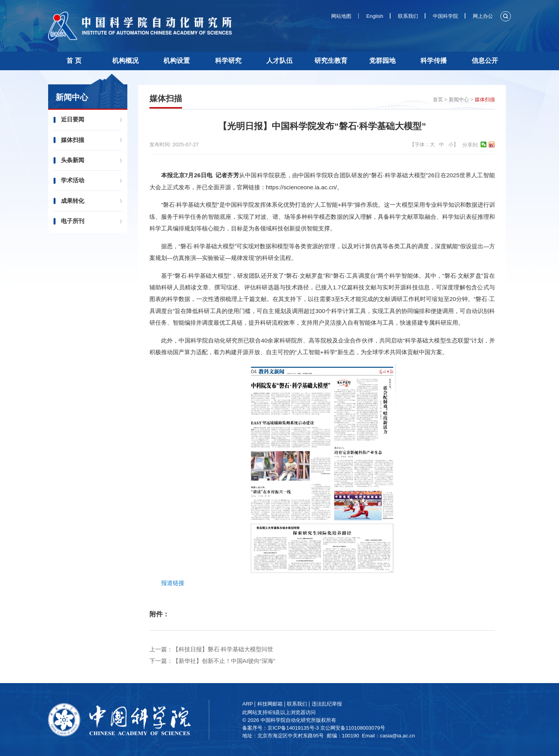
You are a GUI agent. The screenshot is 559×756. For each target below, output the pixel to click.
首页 (438, 99)
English (375, 16)
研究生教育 (331, 61)
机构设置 (177, 61)
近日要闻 (75, 119)
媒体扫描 (75, 140)
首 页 (74, 61)
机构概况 (125, 61)
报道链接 (173, 583)
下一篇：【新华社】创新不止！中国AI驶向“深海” (212, 661)
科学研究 (228, 61)
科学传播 (434, 61)
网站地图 (341, 16)
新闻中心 (459, 99)
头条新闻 (75, 160)
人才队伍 (279, 61)
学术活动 (75, 180)
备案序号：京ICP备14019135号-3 (292, 728)
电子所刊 (75, 221)
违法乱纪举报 (338, 704)
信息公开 (485, 61)
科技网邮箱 (281, 704)
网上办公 (483, 16)
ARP (259, 704)
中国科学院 (445, 16)
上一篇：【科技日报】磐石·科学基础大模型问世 (211, 649)
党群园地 (382, 61)
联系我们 (408, 16)
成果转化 (75, 201)
